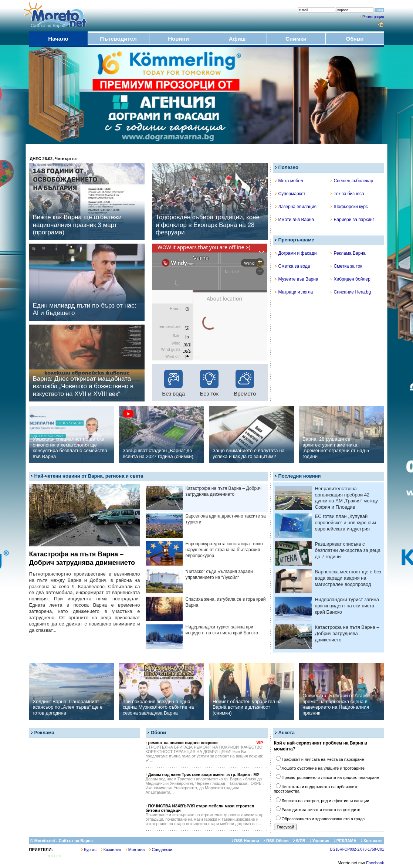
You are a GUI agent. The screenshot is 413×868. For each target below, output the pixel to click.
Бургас (89, 850)
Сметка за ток (346, 266)
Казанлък (111, 850)
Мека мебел (289, 181)
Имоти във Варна (295, 220)
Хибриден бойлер (351, 279)
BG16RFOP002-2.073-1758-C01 (357, 849)
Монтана (135, 850)
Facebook (375, 863)
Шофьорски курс (349, 207)
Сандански (161, 850)
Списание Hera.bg (351, 292)
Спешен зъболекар (352, 181)
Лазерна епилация (296, 207)
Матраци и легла (294, 292)
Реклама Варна (348, 253)
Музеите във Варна (297, 279)
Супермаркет (290, 194)
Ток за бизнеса (347, 194)
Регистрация (373, 17)
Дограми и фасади (296, 253)
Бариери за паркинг (353, 220)
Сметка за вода (293, 266)
